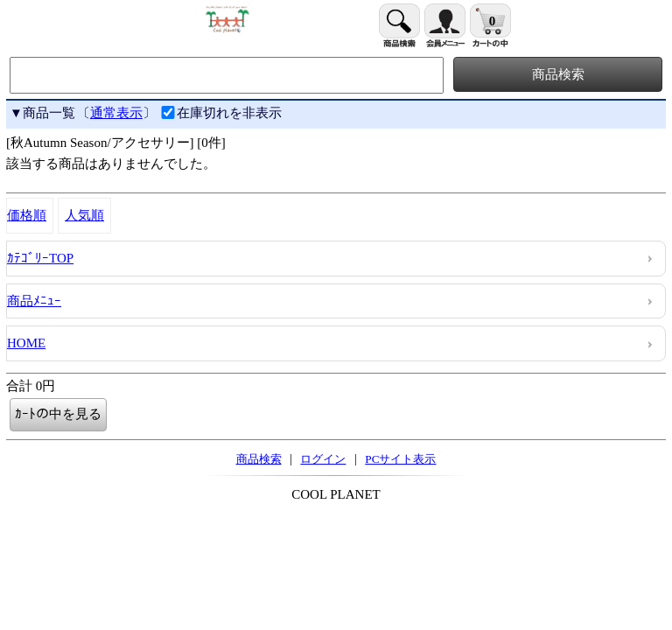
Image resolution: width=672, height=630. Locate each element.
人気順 (84, 215)
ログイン (323, 459)
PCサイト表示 (400, 459)
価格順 (27, 215)
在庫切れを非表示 (220, 113)
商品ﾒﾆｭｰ (34, 301)
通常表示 (116, 113)
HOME (26, 343)
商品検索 (259, 459)
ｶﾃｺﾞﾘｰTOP (40, 258)
